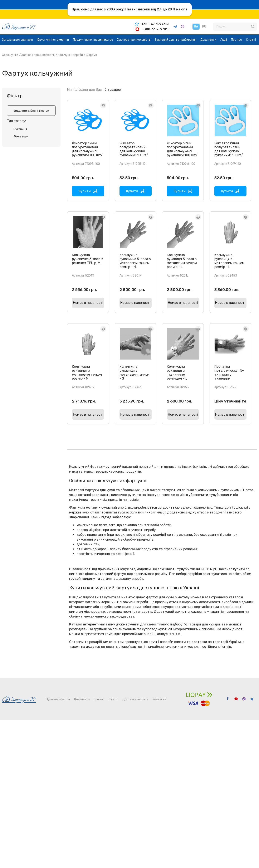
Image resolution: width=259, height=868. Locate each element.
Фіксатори (21, 136)
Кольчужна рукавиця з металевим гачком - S (135, 372)
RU (204, 27)
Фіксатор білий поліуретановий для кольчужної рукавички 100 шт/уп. (182, 151)
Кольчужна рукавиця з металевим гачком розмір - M (87, 372)
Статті (251, 40)
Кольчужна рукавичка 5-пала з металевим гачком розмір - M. (135, 261)
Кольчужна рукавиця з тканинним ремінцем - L (177, 372)
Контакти (159, 699)
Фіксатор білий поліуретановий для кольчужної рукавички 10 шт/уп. (229, 151)
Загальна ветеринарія (17, 40)
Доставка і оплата (135, 699)
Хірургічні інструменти (53, 40)
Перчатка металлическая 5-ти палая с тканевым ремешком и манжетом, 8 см (229, 376)
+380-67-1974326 (155, 24)
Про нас (236, 40)
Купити (85, 191)
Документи (208, 40)
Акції (224, 40)
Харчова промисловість (134, 40)
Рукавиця (20, 129)
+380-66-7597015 (156, 29)
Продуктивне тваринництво (93, 40)
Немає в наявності (88, 303)
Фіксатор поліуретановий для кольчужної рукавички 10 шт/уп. (134, 151)
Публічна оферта (58, 699)
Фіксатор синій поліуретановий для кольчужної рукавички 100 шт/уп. (87, 151)
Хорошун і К (10, 55)
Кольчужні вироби (70, 55)
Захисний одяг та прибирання (175, 40)
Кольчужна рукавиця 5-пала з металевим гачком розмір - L (182, 261)
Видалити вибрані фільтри (31, 111)
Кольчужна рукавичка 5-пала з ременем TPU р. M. (88, 259)
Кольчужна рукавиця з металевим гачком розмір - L (229, 261)
